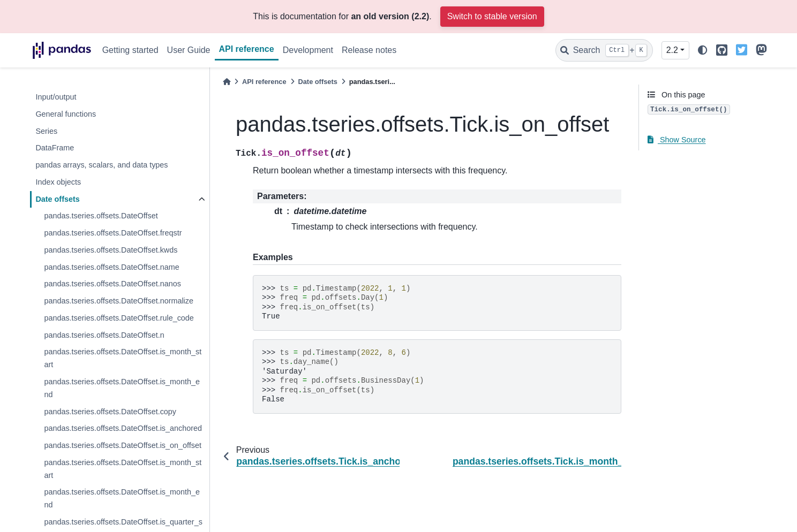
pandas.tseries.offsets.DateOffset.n (104, 335)
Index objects (58, 182)
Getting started (130, 50)
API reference (247, 49)
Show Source (677, 140)
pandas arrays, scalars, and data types (101, 165)
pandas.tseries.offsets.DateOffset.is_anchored (123, 428)
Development (308, 50)
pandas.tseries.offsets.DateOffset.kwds (111, 250)
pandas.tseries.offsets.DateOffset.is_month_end (122, 388)
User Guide (189, 50)
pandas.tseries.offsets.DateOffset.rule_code (119, 318)
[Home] (227, 82)
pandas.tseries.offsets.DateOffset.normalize (119, 301)
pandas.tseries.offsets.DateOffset (101, 216)
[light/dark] (703, 51)
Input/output (56, 97)
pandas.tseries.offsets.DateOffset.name (111, 267)
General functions (66, 114)
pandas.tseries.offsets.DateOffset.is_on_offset (123, 445)
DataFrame (55, 148)
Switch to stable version (492, 16)
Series (46, 131)
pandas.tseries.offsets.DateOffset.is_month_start (123, 358)
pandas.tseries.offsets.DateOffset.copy (110, 412)
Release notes (369, 50)
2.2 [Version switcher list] (672, 50)
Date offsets (57, 199)
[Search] (604, 50)
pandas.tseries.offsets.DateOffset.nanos (112, 284)
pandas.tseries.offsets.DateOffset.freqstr (113, 233)
